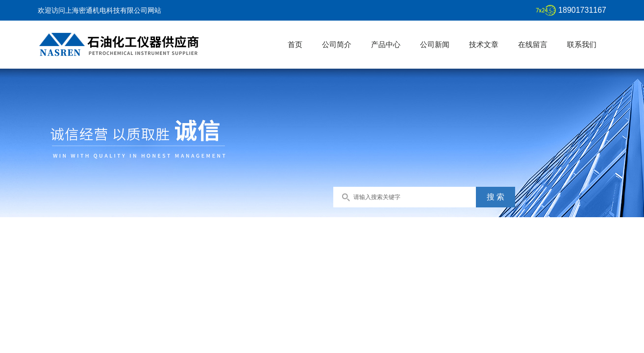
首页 (295, 44)
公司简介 (337, 44)
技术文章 (484, 44)
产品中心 (386, 44)
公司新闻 (435, 44)
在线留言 (533, 44)
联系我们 (582, 44)
